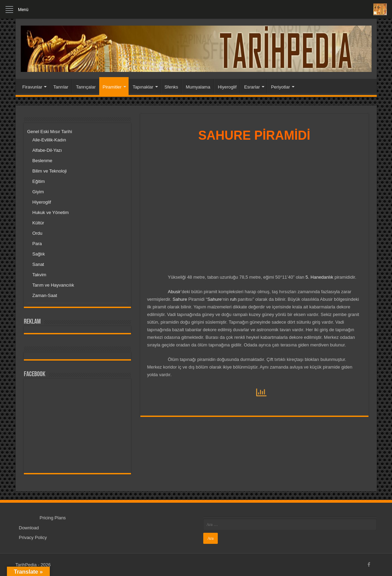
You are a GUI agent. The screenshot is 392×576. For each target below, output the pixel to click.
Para (37, 244)
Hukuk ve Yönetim (51, 212)
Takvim (39, 275)
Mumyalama (198, 87)
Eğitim (39, 181)
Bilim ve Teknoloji (50, 171)
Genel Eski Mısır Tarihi (50, 132)
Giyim (38, 192)
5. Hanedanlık (319, 277)
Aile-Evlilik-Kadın (49, 140)
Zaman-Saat (45, 295)
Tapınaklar (143, 87)
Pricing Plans (53, 518)
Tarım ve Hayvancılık (53, 285)
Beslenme (43, 161)
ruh (233, 299)
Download (29, 528)
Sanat (38, 264)
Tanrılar (61, 87)
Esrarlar (252, 87)
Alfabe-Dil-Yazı (47, 150)
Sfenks (171, 87)
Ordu (38, 233)
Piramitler (112, 87)
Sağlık (39, 254)
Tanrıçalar (86, 87)
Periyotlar (281, 87)
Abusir (174, 292)
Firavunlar (32, 87)
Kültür (38, 223)
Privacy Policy (33, 537)
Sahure (180, 299)
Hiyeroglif (227, 87)
